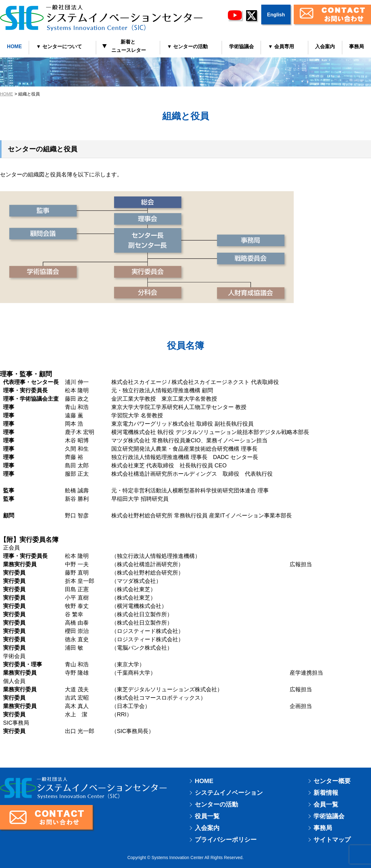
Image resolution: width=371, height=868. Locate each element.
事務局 (323, 828)
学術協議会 (241, 46)
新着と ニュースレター (124, 46)
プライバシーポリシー (226, 840)
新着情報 (326, 793)
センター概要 (332, 781)
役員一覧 (207, 816)
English (276, 15)
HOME (15, 46)
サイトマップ (332, 840)
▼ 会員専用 (281, 46)
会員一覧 (326, 804)
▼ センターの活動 (187, 46)
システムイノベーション (229, 793)
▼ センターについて (59, 46)
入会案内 (325, 46)
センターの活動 (216, 804)
